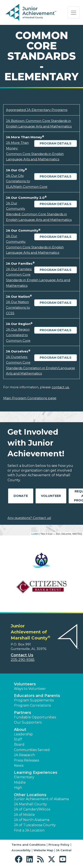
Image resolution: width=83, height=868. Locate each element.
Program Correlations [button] (32, 705)
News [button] (19, 766)
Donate (21, 496)
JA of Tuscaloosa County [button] (35, 825)
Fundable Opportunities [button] (35, 717)
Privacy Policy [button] (59, 845)
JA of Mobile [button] (24, 815)
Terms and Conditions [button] (29, 845)
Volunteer (51, 496)
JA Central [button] (64, 850)
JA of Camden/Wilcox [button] (32, 809)
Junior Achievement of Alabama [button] (41, 799)
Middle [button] (20, 782)
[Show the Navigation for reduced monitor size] (74, 13)
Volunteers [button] (25, 684)
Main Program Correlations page (30, 398)
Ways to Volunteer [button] (30, 689)
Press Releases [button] (26, 760)
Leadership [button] (23, 734)
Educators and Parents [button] (37, 696)
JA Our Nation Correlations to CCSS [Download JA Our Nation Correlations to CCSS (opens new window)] (18, 307)
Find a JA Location (29, 830)
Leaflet (35, 534)
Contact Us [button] (22, 655)
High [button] (18, 788)
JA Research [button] (24, 755)
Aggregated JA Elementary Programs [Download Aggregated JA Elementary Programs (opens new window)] (37, 110)
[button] (20, 859)
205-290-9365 (23, 660)
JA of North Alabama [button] (32, 820)
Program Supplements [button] (34, 700)
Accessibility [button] (21, 850)
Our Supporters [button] (28, 722)
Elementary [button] (24, 777)
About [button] (20, 730)
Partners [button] (23, 713)
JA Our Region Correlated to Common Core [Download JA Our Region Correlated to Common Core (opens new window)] (18, 335)
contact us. (61, 387)
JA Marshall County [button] (30, 804)
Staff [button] (18, 739)
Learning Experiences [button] (36, 772)
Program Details (56, 143)
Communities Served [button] (32, 750)
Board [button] (19, 744)
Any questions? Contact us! (29, 518)
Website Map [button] (43, 850)
